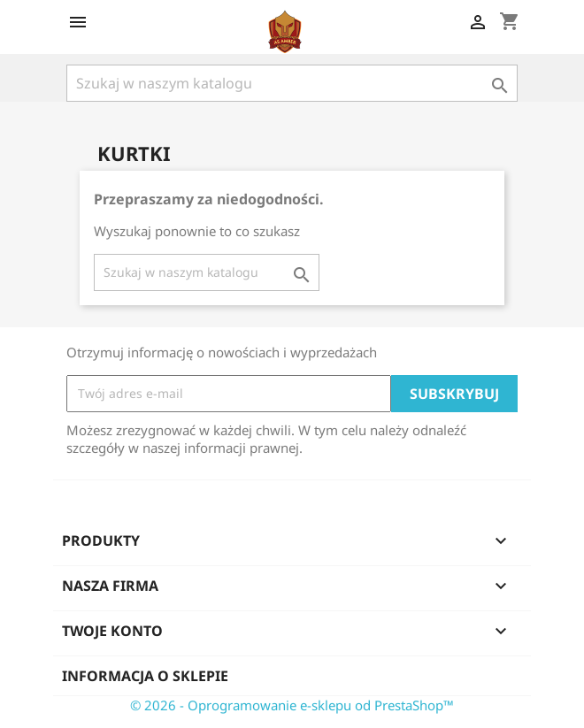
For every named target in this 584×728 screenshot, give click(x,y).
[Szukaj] (292, 83)
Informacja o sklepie (145, 676)
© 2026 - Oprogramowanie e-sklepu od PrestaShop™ (292, 705)
